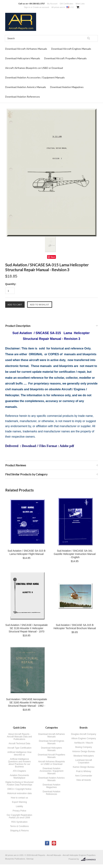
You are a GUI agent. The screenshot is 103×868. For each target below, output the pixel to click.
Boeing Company (84, 747)
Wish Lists (80, 4)
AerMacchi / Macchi (84, 743)
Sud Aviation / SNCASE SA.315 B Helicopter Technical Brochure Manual (75, 627)
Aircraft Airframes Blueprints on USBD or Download (34, 68)
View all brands (83, 780)
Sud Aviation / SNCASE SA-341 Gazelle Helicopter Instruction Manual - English (75, 554)
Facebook (47, 843)
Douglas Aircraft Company (83, 734)
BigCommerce (89, 859)
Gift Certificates (66, 4)
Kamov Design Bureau (84, 767)
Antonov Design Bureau (84, 751)
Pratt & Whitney (83, 771)
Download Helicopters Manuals (23, 58)
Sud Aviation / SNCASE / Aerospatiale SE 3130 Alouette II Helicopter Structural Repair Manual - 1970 (27, 628)
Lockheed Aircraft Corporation (84, 761)
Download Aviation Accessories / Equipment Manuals (35, 77)
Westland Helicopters (83, 756)
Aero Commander (84, 776)
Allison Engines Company (84, 738)
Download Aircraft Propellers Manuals (65, 58)
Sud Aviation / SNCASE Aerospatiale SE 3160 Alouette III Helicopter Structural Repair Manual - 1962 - (27, 702)
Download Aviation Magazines (67, 87)
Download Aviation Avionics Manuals (26, 87)
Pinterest (54, 843)
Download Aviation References (23, 97)
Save (53, 257)
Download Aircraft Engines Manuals (71, 49)
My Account (52, 4)
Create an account (41, 7)
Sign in (27, 7)
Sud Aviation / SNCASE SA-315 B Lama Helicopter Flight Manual (27, 552)
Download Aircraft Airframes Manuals (26, 49)
